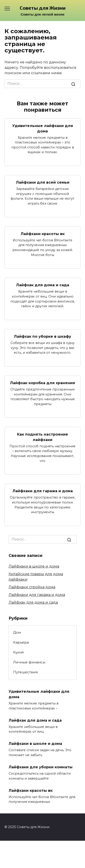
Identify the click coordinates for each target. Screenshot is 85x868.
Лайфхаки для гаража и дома (43, 491)
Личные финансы (29, 662)
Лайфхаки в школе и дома (34, 566)
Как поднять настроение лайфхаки (42, 437)
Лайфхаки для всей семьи (43, 182)
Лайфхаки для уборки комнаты (41, 767)
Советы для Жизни (43, 8)
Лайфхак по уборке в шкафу (42, 336)
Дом (17, 632)
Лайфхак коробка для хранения (42, 383)
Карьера (21, 642)
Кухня (18, 652)
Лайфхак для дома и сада (43, 285)
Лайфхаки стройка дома (32, 587)
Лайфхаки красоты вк (43, 234)
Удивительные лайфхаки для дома (43, 128)
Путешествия (25, 672)
